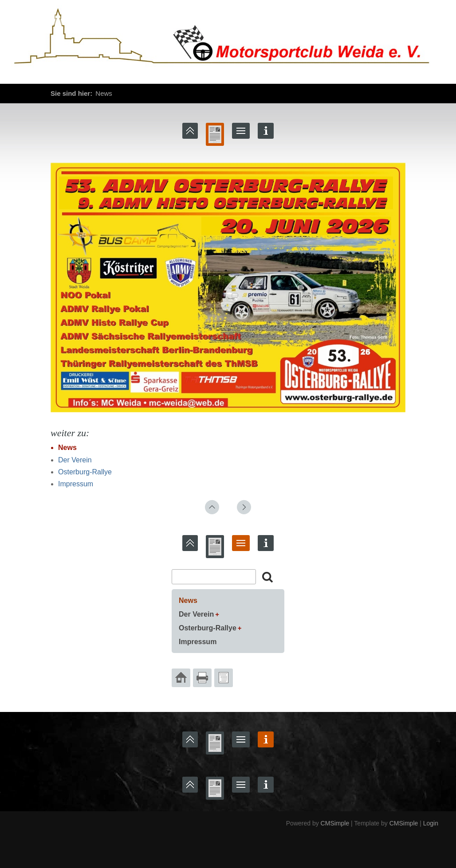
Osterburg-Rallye (85, 472)
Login (431, 823)
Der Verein (75, 460)
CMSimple (335, 823)
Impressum (76, 484)
